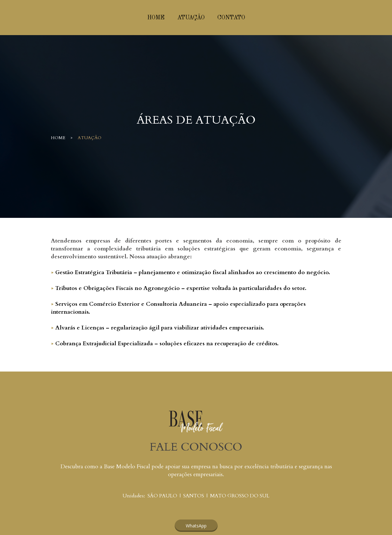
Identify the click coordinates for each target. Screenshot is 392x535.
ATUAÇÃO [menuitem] (191, 18)
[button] (196, 526)
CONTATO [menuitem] (231, 18)
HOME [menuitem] (156, 18)
